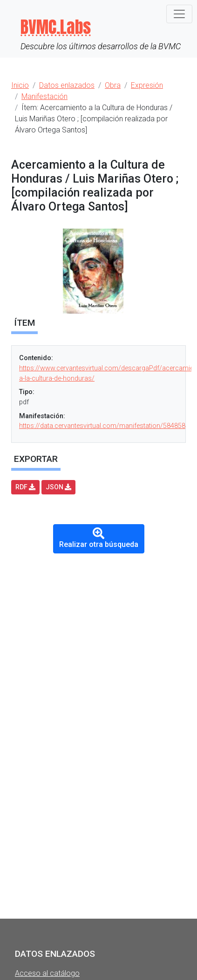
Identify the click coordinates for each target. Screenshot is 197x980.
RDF (25, 487)
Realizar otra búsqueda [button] (99, 538)
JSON (58, 487)
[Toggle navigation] (179, 14)
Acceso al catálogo (47, 973)
